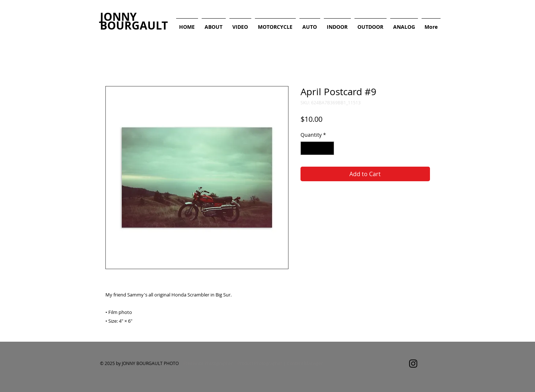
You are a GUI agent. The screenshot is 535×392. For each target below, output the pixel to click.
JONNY (118, 17)
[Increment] (328, 148)
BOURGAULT (134, 25)
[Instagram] (413, 364)
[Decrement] (306, 148)
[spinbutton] (317, 148)
